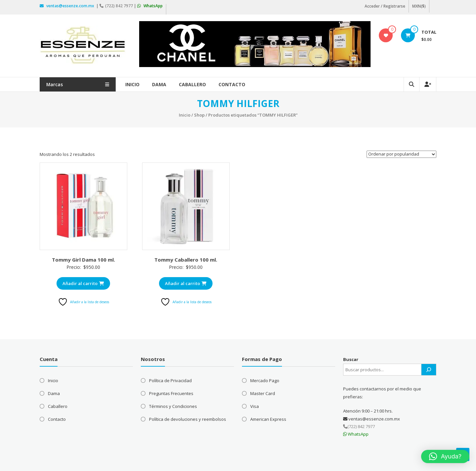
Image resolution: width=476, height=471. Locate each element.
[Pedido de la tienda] (401, 154)
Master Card (263, 393)
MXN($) (419, 6)
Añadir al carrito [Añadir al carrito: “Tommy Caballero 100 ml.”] (186, 283)
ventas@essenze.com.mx (67, 6)
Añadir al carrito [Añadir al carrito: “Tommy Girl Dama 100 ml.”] (83, 283)
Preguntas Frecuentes (171, 393)
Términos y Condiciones (173, 406)
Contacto (232, 84)
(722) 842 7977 (117, 6)
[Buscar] (429, 370)
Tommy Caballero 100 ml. (186, 260)
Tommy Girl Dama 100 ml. (83, 260)
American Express (268, 419)
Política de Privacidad (170, 380)
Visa (255, 406)
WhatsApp (150, 6)
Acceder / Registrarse (385, 6)
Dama (159, 84)
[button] (445, 456)
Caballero (193, 84)
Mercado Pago (265, 380)
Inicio (133, 84)
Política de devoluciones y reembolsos (188, 419)
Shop (199, 115)
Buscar (351, 359)
